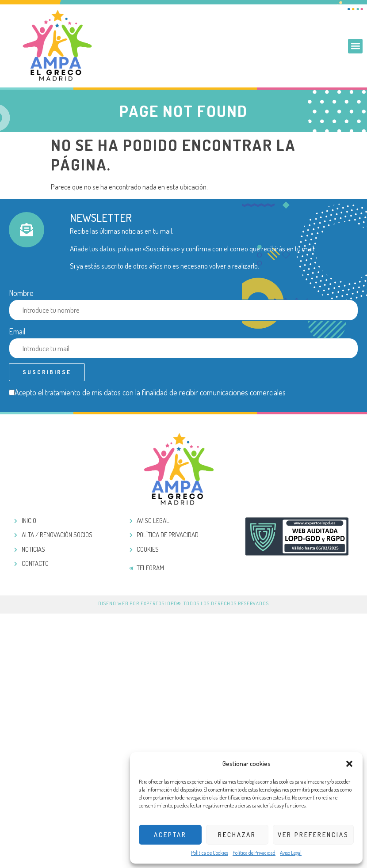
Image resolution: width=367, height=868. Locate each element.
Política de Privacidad (254, 853)
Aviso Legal (291, 853)
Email (17, 331)
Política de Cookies (210, 853)
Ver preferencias (313, 835)
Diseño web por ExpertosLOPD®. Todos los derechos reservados (183, 603)
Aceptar (170, 835)
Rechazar (237, 835)
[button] (349, 764)
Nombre (21, 293)
